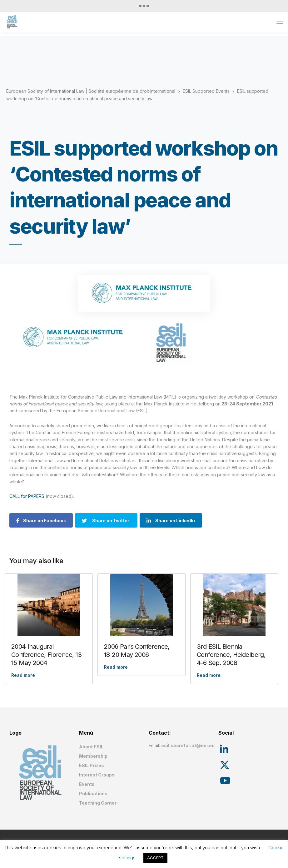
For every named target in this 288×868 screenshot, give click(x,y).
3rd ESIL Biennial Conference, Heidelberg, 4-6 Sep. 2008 (231, 655)
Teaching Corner (98, 803)
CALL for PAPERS (27, 496)
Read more (23, 675)
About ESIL (91, 747)
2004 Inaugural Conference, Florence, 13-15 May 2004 (48, 655)
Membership (93, 756)
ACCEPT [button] (155, 858)
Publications (93, 794)
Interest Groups (97, 775)
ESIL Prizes (92, 765)
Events (87, 784)
